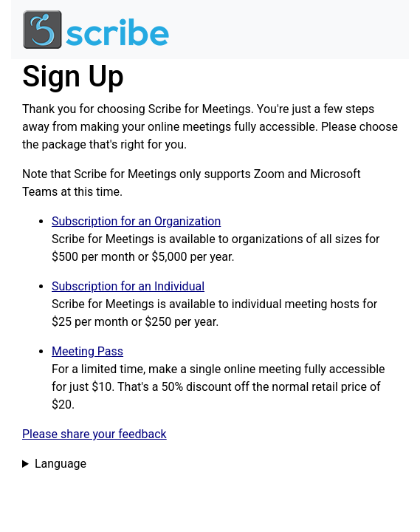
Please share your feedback (94, 434)
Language (61, 464)
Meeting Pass (87, 351)
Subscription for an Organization (136, 221)
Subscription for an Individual (128, 286)
